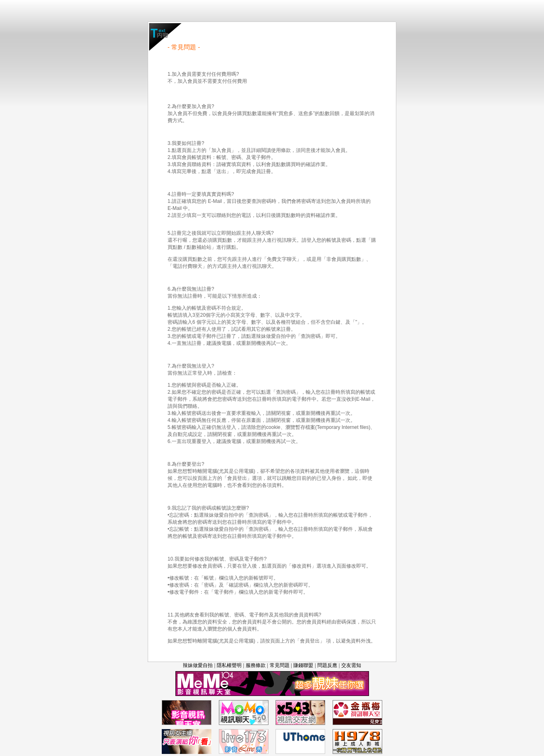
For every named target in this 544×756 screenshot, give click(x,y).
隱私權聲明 (229, 665)
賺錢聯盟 (303, 665)
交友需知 (351, 665)
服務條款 (256, 665)
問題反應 (327, 665)
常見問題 (280, 665)
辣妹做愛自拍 (198, 665)
